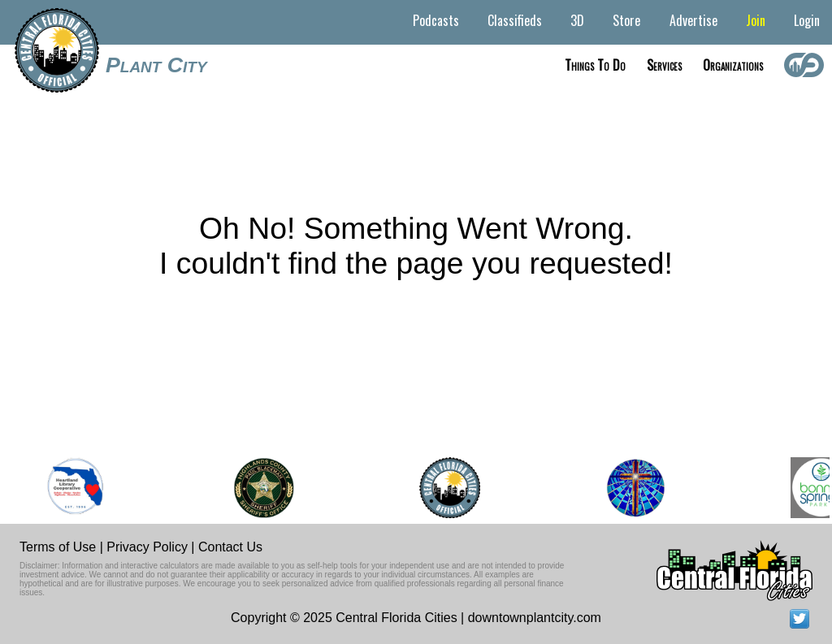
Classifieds (515, 20)
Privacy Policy (147, 547)
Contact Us (230, 547)
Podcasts (436, 20)
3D (577, 20)
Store (626, 20)
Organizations (733, 65)
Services (664, 65)
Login (807, 20)
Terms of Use (58, 547)
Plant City (156, 65)
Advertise (693, 20)
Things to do (595, 65)
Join (756, 20)
